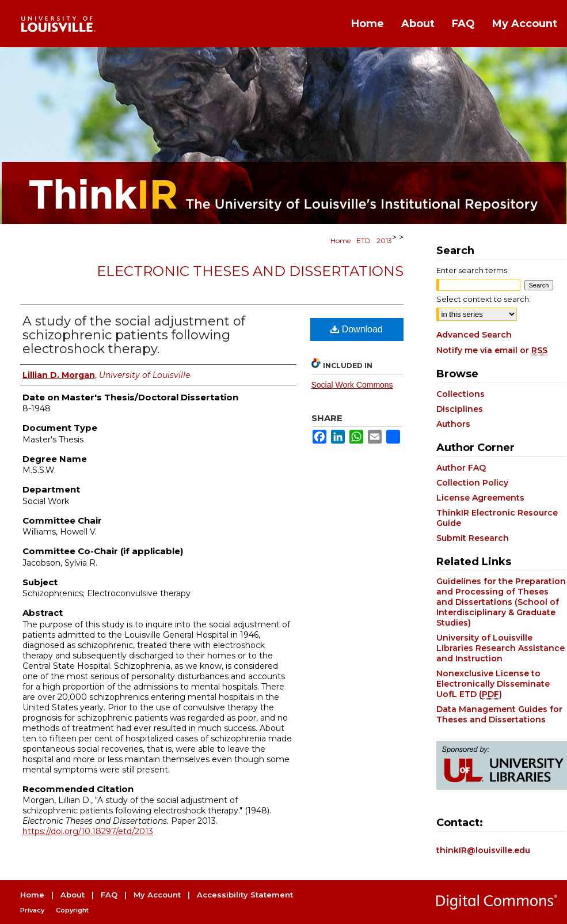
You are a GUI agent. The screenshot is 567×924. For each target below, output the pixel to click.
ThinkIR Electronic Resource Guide (497, 518)
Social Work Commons (352, 385)
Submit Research (473, 538)
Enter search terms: (473, 270)
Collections (461, 394)
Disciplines (460, 409)
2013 (384, 241)
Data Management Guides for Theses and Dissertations (499, 714)
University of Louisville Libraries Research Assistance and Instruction (501, 648)
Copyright (72, 910)
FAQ (109, 895)
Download (357, 329)
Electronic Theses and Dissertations (250, 271)
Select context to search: (484, 299)
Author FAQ (461, 468)
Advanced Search (474, 335)
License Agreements (480, 498)
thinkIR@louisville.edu (483, 850)
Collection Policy (472, 483)
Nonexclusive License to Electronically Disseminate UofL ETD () (493, 684)
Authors (453, 424)
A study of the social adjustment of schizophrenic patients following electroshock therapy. (134, 335)
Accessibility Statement (245, 895)
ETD (364, 241)
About (73, 895)
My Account (157, 895)
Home (340, 241)
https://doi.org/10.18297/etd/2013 (88, 831)
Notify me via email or (492, 350)
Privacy (32, 910)
